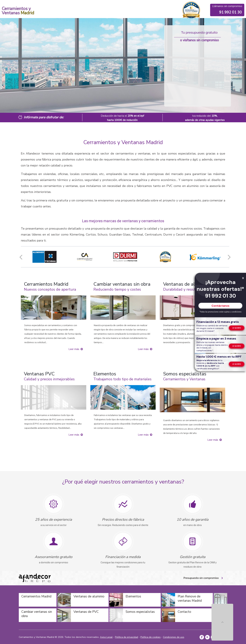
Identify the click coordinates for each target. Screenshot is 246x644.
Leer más (74, 349)
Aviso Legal (106, 637)
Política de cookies (151, 637)
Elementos (105, 374)
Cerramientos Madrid (46, 284)
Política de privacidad (127, 637)
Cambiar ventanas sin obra (122, 284)
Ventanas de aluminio (186, 284)
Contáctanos (220, 306)
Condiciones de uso (174, 637)
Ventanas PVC (39, 374)
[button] (21, 257)
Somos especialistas (185, 374)
